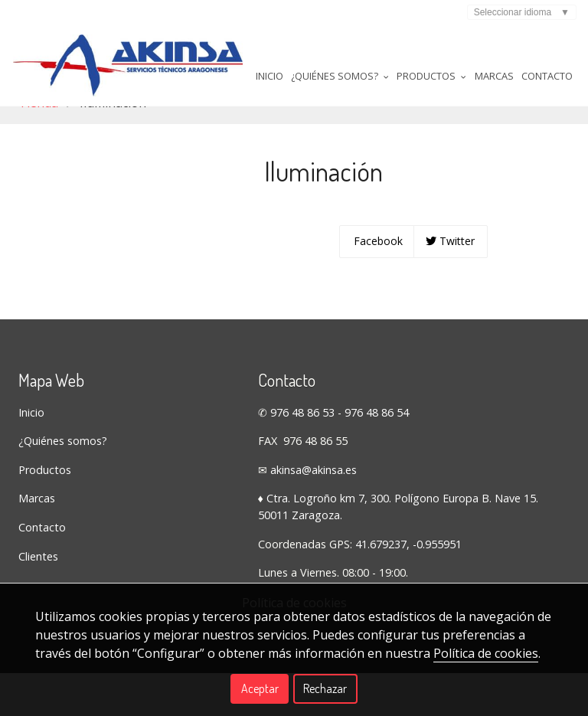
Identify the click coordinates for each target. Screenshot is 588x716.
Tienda (38, 184)
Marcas (377, 145)
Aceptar (260, 688)
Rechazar (325, 688)
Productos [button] (312, 145)
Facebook (377, 322)
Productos (45, 551)
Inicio (143, 145)
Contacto (433, 145)
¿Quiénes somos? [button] (217, 145)
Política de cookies (486, 653)
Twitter (450, 322)
